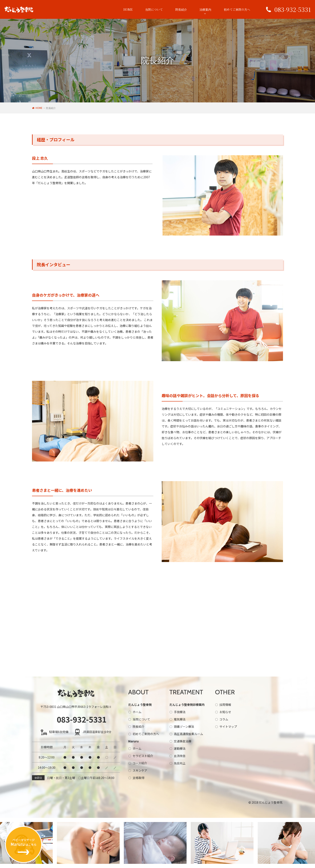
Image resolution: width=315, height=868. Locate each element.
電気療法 (180, 719)
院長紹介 (181, 9)
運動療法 (180, 748)
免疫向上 (180, 763)
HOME (128, 9)
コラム (224, 719)
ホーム (137, 712)
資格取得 (138, 778)
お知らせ (225, 712)
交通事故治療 (183, 741)
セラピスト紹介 (143, 756)
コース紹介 (140, 763)
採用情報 (225, 705)
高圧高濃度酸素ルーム (188, 734)
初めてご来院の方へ (237, 9)
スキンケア (140, 770)
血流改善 (180, 756)
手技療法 (180, 712)
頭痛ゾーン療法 (184, 727)
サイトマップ (228, 727)
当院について (154, 9)
